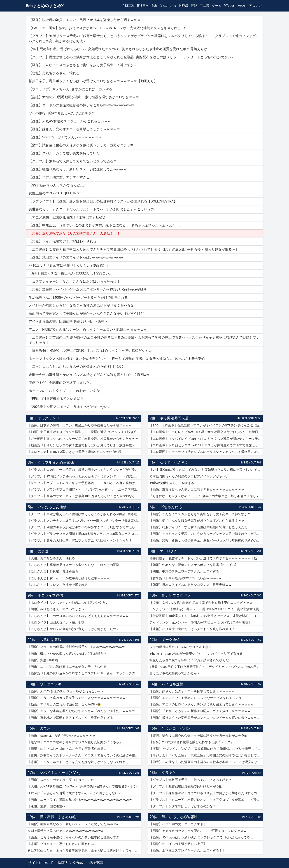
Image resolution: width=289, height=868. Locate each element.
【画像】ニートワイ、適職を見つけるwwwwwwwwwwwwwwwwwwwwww (80, 800)
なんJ (163, 6)
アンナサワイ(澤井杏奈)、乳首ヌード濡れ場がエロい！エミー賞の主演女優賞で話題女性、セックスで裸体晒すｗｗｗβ (206, 609)
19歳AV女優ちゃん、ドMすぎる (172, 483)
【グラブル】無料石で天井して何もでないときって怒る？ (191, 780)
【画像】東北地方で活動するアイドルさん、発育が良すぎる (70, 718)
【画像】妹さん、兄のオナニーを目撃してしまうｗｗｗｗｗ (192, 691)
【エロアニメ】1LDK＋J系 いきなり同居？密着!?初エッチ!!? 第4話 (74, 452)
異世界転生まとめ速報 (58, 817)
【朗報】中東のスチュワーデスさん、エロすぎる (184, 571)
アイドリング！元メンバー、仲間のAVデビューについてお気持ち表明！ (200, 622)
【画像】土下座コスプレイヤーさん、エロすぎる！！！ (189, 850)
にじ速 (43, 551)
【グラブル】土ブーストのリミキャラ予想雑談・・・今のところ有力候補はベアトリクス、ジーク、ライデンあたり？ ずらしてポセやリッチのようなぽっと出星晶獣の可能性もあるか (84, 483)
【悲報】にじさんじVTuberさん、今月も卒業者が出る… (67, 749)
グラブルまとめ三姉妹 (56, 462)
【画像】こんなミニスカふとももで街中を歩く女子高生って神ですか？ (200, 514)
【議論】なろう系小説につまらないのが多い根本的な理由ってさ (73, 837)
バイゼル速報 (172, 684)
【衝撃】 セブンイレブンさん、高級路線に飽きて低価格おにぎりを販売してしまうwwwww (206, 749)
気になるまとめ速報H (179, 817)
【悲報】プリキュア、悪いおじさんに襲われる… (62, 844)
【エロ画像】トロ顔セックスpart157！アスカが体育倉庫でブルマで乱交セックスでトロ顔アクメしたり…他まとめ (206, 445)
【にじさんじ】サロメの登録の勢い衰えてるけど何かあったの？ (73, 629)
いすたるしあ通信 (52, 507)
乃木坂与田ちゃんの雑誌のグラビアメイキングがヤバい (189, 476)
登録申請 (96, 863)
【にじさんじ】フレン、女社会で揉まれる (58, 585)
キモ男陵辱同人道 (174, 418)
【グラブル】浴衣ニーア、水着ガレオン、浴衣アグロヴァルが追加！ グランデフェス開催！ (206, 800)
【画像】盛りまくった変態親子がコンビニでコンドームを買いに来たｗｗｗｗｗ (206, 718)
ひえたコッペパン (176, 728)
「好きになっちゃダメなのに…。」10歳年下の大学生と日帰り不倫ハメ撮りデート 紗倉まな (206, 496)
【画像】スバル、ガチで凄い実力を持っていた (61, 780)
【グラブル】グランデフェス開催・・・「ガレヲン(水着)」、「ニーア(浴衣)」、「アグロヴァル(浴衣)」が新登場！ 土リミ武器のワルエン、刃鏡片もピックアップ (84, 489)
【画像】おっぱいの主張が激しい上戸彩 (178, 844)
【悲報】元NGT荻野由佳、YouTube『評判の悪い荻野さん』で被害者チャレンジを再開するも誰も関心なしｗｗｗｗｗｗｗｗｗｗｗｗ (84, 786)
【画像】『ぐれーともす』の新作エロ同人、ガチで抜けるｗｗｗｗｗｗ (200, 711)
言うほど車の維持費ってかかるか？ (175, 673)
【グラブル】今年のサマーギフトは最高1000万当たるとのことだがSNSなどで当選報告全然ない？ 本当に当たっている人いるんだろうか (84, 496)
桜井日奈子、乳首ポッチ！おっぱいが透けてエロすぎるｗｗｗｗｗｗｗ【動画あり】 (206, 558)
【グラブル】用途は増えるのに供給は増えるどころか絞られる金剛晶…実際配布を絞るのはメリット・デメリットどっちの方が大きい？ (84, 514)
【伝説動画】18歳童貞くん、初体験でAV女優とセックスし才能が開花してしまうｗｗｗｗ (206, 616)
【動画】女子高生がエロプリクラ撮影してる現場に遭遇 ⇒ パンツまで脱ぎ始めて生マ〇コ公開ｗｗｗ (84, 432)
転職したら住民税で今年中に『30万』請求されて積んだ (189, 660)
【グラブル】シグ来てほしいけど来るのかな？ (183, 806)
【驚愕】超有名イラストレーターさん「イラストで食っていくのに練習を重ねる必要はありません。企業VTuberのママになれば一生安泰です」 (84, 755)
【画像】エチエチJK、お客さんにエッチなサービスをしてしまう (196, 698)
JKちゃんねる (171, 507)
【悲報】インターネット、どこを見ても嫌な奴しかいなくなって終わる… (79, 762)
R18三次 (143, 6)
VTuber (229, 6)
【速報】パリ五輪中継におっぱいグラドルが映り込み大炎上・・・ (197, 629)
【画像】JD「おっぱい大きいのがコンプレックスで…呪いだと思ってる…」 (202, 837)
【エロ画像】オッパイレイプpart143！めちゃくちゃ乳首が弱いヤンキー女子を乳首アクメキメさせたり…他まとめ (206, 439)
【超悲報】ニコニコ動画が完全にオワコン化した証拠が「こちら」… (76, 742)
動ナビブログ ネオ (177, 595)
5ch (154, 6)
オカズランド (49, 418)
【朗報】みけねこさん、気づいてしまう (56, 609)
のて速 (45, 728)
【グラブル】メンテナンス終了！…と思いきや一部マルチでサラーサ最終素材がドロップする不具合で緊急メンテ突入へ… (84, 521)
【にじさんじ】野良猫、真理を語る (53, 571)
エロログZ (168, 551)
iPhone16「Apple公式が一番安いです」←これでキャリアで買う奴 (196, 654)
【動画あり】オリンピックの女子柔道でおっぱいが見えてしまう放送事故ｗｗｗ (84, 445)
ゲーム (217, 6)
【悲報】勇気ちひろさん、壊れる (51, 558)
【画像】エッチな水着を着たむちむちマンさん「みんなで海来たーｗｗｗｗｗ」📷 (84, 711)
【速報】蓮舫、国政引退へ (47, 806)
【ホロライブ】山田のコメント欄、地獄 (56, 622)
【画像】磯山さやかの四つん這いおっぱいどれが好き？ (67, 654)
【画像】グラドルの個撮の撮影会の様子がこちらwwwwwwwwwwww (76, 647)
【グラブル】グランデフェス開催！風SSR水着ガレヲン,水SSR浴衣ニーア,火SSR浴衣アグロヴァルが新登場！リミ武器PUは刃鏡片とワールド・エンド (84, 534)
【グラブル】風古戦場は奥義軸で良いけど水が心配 (186, 786)
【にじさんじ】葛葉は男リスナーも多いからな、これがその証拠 (73, 565)
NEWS (184, 6)
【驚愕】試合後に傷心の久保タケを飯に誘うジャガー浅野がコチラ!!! (198, 735)
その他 (242, 6)
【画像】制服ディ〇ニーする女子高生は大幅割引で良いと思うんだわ (198, 527)
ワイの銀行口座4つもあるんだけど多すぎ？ (180, 647)
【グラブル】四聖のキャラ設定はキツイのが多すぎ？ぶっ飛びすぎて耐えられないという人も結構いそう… (84, 527)
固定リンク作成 (71, 863)
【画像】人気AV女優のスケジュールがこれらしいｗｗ (66, 691)
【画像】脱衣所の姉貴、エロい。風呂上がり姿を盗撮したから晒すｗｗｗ (80, 425)
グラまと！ (171, 773)
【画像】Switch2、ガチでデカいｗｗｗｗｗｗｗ (61, 735)
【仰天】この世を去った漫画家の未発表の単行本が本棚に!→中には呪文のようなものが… (206, 762)
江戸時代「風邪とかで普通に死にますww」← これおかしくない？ (74, 793)
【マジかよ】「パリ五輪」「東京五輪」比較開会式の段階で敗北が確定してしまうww (206, 755)
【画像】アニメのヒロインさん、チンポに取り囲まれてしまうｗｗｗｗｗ (202, 704)
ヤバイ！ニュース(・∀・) (60, 773)
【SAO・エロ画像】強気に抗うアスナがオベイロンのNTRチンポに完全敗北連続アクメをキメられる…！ (206, 425)
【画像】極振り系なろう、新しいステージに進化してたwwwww (73, 824)
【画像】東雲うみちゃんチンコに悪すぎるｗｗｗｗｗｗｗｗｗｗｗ (197, 489)
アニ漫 (205, 6)
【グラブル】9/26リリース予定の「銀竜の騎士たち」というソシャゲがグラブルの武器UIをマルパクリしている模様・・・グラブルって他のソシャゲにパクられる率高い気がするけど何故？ (84, 470)
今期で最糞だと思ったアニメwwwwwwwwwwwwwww (65, 831)
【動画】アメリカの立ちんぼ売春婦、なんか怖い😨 (64, 704)
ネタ (173, 6)
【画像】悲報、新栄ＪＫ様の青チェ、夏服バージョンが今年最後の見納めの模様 (206, 540)
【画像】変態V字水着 (43, 660)
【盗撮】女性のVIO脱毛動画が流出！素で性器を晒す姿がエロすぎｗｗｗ (201, 603)
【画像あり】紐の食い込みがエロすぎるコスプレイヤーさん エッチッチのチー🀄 (84, 673)
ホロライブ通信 (50, 595)
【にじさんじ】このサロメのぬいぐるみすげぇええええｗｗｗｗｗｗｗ (78, 616)
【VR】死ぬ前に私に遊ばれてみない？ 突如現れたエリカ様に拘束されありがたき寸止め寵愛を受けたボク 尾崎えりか (206, 470)
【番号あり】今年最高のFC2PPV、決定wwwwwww (185, 578)
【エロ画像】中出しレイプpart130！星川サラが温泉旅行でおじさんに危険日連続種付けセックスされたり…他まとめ (206, 432)
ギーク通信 (171, 640)
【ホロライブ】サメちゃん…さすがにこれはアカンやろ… (68, 603)
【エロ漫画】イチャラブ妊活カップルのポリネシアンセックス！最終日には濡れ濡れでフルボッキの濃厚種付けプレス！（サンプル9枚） (206, 452)
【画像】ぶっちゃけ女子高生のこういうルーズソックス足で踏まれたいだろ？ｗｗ (206, 534)
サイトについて (41, 863)
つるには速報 (51, 640)
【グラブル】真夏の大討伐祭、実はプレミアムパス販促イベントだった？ (80, 540)
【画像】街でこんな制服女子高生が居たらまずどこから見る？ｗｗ (197, 521)
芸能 (194, 6)
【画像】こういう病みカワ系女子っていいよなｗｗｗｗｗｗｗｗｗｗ (77, 698)
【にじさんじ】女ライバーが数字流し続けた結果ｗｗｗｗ (69, 578)
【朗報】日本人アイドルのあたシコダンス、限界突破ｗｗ (191, 585)
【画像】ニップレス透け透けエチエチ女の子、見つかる (67, 667)
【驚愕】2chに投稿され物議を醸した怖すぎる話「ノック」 (191, 742)
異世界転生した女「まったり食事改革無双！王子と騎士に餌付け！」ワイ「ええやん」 (84, 850)
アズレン (255, 6)
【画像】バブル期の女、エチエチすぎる (178, 824)
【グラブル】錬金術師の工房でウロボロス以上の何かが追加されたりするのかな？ (206, 793)
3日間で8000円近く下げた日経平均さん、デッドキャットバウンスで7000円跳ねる (206, 667)
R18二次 (128, 6)
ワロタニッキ (51, 684)
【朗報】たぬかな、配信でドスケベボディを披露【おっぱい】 (194, 565)
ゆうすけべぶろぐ (174, 462)
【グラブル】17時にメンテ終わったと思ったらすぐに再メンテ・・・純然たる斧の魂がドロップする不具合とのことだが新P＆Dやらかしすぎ (84, 476)
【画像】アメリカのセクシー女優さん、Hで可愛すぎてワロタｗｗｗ (198, 831)
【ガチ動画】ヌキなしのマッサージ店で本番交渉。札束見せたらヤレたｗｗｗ (83, 439)
